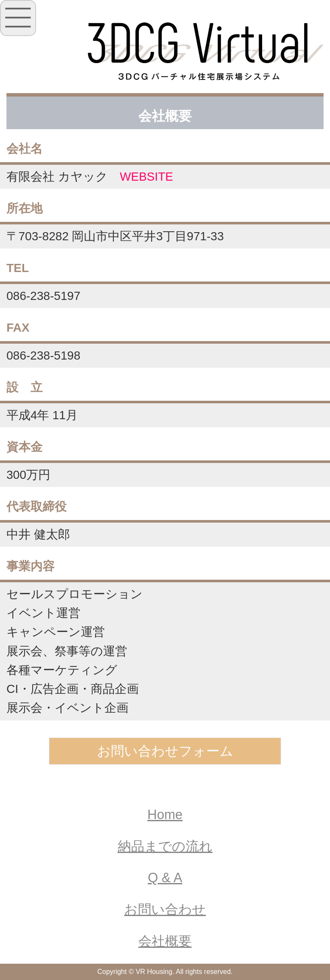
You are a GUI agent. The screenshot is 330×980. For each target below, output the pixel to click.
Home (165, 815)
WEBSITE (147, 177)
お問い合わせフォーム (165, 751)
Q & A (165, 878)
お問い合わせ (165, 909)
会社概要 (165, 941)
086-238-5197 (43, 296)
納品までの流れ (165, 846)
